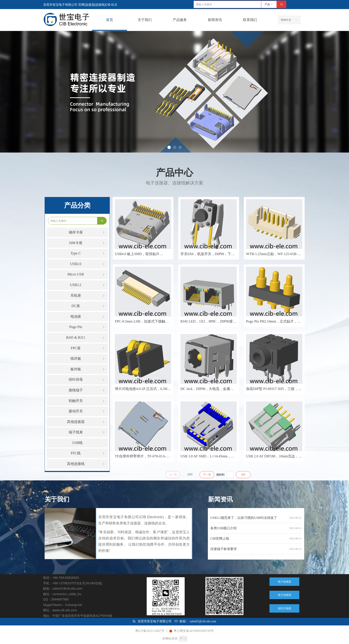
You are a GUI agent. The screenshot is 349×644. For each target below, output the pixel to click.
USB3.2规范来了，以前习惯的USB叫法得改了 (244, 518)
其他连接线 (86, 464)
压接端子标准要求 (224, 549)
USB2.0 (88, 264)
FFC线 (88, 453)
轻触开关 (87, 401)
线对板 (88, 359)
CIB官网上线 (220, 539)
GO (243, 475)
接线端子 (87, 390)
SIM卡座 (87, 243)
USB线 (77, 443)
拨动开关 (87, 411)
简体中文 (286, 20)
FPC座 (88, 348)
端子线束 (87, 432)
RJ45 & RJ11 (86, 338)
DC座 (88, 306)
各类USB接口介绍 (223, 528)
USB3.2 (88, 285)
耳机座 (88, 296)
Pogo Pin (87, 327)
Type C (88, 253)
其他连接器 (86, 422)
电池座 (88, 317)
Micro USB (86, 274)
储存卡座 (87, 232)
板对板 (88, 369)
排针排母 (87, 380)
